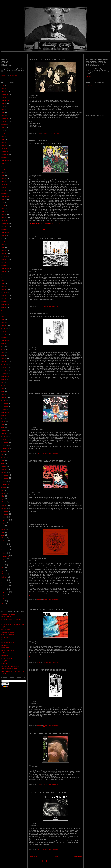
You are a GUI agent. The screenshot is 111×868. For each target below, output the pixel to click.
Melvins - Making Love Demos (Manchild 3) (50, 461)
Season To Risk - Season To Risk (45, 144)
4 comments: (54, 134)
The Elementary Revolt (9, 669)
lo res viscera (6, 640)
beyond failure (6, 617)
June (3, 133)
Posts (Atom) (42, 861)
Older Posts (78, 857)
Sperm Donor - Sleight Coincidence (47, 316)
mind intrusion (6, 645)
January (4, 148)
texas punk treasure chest (10, 666)
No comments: (55, 229)
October (4, 125)
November (5, 98)
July (3, 86)
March (4, 88)
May (3, 109)
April (3, 112)
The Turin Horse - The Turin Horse (46, 527)
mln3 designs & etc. (8, 650)
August (4, 104)
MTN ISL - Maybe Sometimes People (46, 239)
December (5, 94)
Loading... (90, 85)
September (5, 101)
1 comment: (54, 386)
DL (30, 130)
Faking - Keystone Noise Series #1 (46, 610)
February (4, 91)
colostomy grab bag (8, 622)
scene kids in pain (7, 658)
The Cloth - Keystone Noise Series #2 (48, 670)
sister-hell (5, 663)
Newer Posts (33, 857)
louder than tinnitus (8, 643)
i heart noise (6, 637)
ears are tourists (7, 629)
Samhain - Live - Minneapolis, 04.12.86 (47, 60)
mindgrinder (5, 648)
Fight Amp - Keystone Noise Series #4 (47, 792)
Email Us (4, 75)
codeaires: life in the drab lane (11, 619)
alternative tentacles (8, 614)
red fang (4, 653)
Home (56, 857)
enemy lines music (8, 632)
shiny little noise (7, 661)
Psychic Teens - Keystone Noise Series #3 (50, 734)
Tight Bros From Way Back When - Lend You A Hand (55, 394)
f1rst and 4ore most (8, 635)
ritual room (5, 656)
